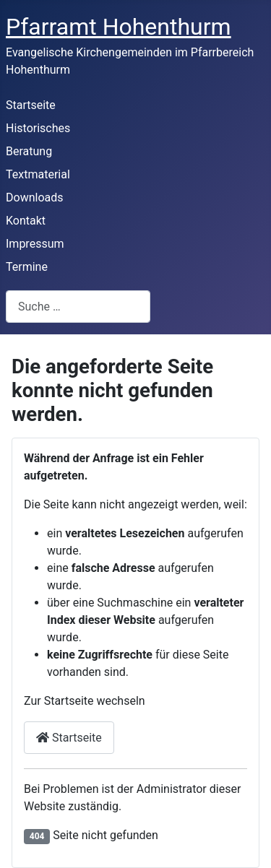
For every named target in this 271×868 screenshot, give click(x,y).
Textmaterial (38, 174)
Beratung (29, 151)
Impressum (35, 244)
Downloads (34, 198)
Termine (27, 267)
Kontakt (26, 221)
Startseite (31, 105)
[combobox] (78, 307)
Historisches (38, 128)
